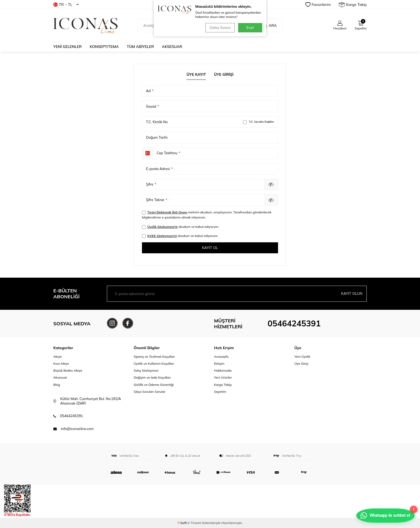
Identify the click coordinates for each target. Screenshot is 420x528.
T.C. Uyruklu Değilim (258, 122)
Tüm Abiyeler (140, 47)
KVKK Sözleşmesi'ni (162, 236)
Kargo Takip (353, 5)
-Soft (183, 523)
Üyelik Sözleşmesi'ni (162, 227)
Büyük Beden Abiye (68, 371)
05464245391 (294, 324)
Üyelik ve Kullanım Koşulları (154, 364)
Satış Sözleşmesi (146, 371)
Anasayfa (221, 357)
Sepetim (220, 392)
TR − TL (66, 5)
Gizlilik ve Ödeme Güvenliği (154, 385)
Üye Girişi (224, 74)
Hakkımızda (223, 371)
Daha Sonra (220, 28)
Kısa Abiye (61, 364)
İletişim (219, 364)
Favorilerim (318, 5)
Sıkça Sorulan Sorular (149, 392)
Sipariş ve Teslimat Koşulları (154, 357)
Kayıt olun (352, 294)
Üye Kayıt (196, 74)
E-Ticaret (194, 523)
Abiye (58, 357)
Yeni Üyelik (302, 357)
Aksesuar (172, 47)
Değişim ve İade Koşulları (152, 378)
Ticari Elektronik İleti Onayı (167, 212)
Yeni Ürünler (223, 378)
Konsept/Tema (104, 47)
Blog (57, 385)
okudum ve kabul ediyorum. (180, 227)
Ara (270, 25)
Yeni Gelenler (67, 47)
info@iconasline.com (77, 429)
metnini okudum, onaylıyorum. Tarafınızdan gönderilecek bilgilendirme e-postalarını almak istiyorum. (207, 215)
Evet (250, 28)
